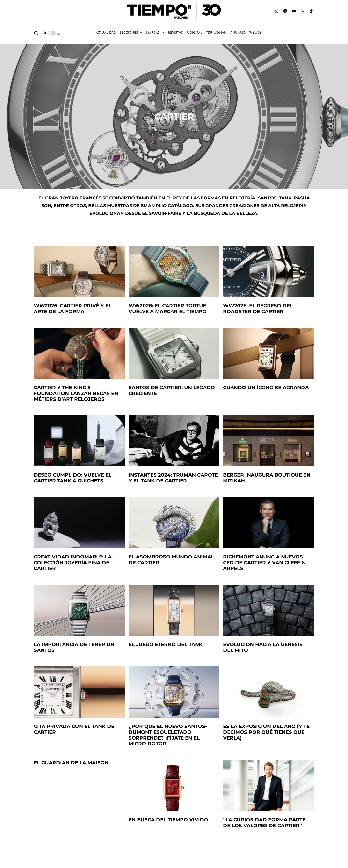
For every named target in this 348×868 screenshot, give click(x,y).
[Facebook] (285, 11)
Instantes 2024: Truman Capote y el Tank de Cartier (173, 478)
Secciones (131, 33)
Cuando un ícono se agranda (266, 388)
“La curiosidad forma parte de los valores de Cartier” (264, 823)
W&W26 (255, 33)
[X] (303, 11)
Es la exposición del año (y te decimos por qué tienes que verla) (266, 732)
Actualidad (106, 33)
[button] (36, 33)
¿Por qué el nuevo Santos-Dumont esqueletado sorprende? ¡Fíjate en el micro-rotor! (168, 735)
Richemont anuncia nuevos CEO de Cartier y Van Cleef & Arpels (264, 563)
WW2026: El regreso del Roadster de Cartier (258, 309)
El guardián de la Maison (71, 763)
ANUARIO (238, 33)
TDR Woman (216, 33)
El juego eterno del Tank (166, 644)
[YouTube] (294, 11)
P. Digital (194, 33)
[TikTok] (311, 11)
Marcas (155, 33)
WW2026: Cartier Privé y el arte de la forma (73, 309)
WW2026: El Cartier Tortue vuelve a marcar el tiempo (168, 309)
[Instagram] (276, 11)
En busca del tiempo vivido (168, 820)
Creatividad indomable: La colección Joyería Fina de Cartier (73, 563)
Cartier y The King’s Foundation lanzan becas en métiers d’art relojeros (76, 393)
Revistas (175, 33)
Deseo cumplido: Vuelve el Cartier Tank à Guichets (73, 478)
